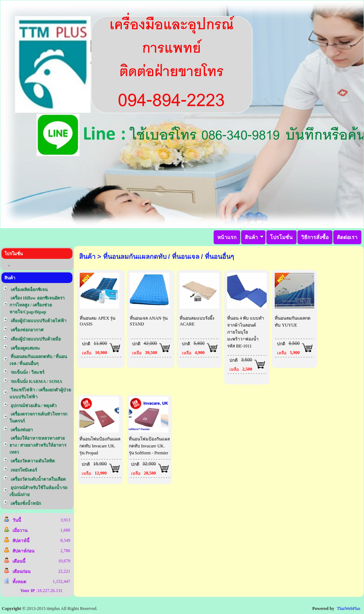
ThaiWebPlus (349, 609)
